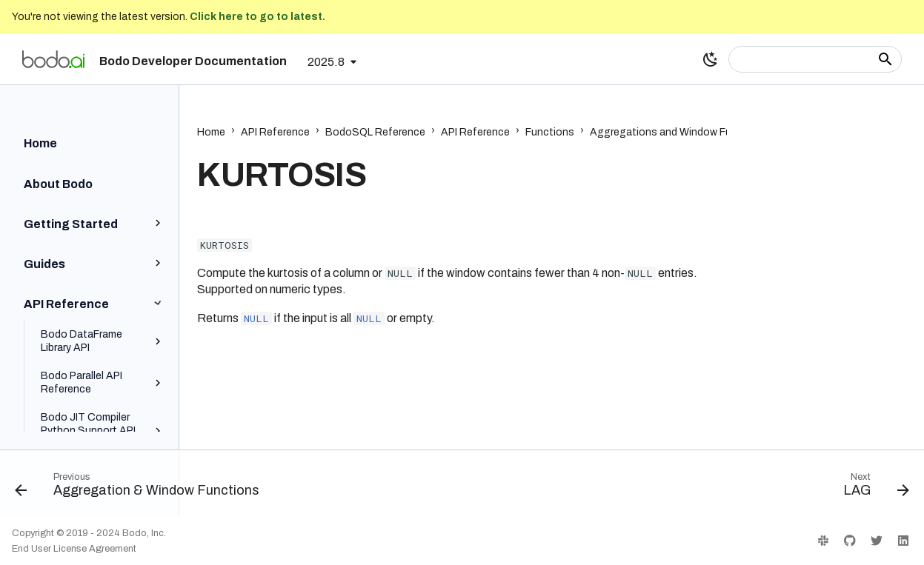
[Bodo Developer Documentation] (53, 59)
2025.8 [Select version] (326, 62)
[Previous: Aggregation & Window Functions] (141, 488)
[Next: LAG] (872, 488)
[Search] (815, 59)
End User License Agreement (74, 549)
